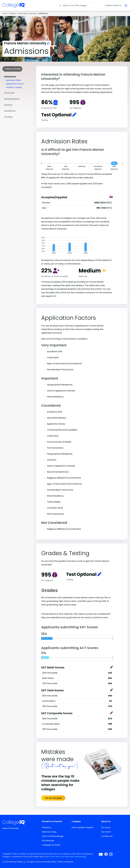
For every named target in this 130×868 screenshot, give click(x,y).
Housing (8, 117)
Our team (106, 832)
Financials (9, 93)
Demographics (12, 99)
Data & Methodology (53, 836)
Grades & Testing (14, 87)
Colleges (12, 13)
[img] (14, 7)
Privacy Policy (50, 862)
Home (5, 13)
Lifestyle (8, 105)
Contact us (107, 836)
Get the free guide (53, 798)
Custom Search (113, 5)
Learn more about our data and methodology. (66, 857)
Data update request (83, 827)
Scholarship (48, 841)
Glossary (46, 827)
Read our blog (49, 832)
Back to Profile (12, 69)
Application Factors (15, 84)
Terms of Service (65, 862)
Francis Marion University (27, 13)
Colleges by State (51, 845)
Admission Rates (14, 80)
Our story (106, 827)
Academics (10, 111)
